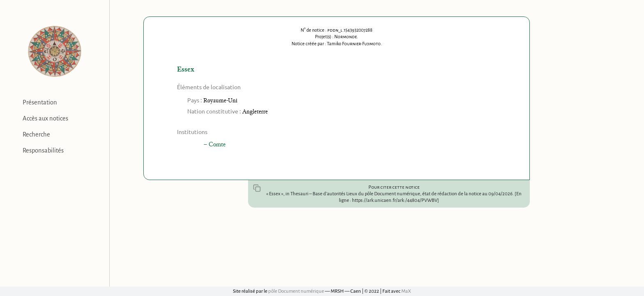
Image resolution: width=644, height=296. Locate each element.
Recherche (36, 134)
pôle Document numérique (296, 291)
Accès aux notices (45, 118)
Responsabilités (43, 150)
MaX (406, 291)
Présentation (40, 102)
